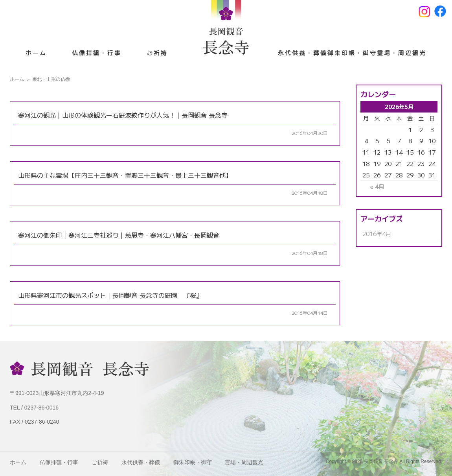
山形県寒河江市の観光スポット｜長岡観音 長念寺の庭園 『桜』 (110, 295)
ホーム (36, 53)
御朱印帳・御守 (352, 53)
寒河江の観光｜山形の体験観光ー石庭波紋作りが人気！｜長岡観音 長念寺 (123, 115)
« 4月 (377, 186)
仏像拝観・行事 (97, 53)
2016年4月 (377, 233)
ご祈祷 (157, 53)
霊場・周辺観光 (402, 53)
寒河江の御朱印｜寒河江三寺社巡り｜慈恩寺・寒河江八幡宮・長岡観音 (119, 235)
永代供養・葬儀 (303, 53)
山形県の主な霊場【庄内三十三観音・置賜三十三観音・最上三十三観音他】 (125, 175)
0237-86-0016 (41, 408)
